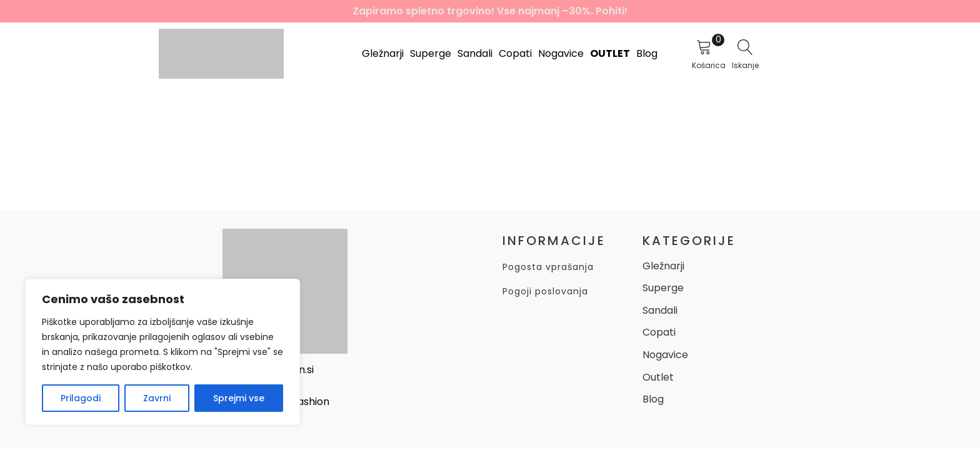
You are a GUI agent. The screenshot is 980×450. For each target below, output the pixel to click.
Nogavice (561, 53)
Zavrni (157, 398)
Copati (515, 53)
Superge (431, 53)
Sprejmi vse (239, 398)
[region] (162, 352)
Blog (647, 53)
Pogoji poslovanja (545, 292)
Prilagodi (81, 398)
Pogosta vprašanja (548, 267)
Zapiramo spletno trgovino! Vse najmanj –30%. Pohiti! (490, 11)
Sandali (475, 53)
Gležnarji (383, 53)
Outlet (610, 53)
